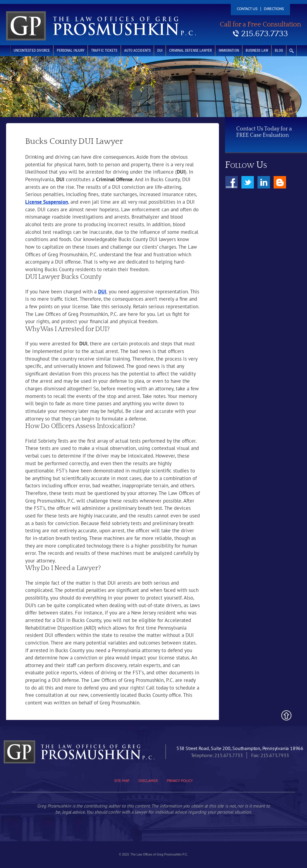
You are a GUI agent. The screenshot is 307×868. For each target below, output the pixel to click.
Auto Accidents (137, 50)
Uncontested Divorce (32, 50)
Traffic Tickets (104, 50)
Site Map (122, 781)
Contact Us (247, 9)
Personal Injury (71, 50)
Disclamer (148, 781)
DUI (160, 50)
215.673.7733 (264, 34)
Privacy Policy (180, 781)
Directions (274, 9)
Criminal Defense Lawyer (190, 50)
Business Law (257, 50)
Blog (279, 50)
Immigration (229, 50)
